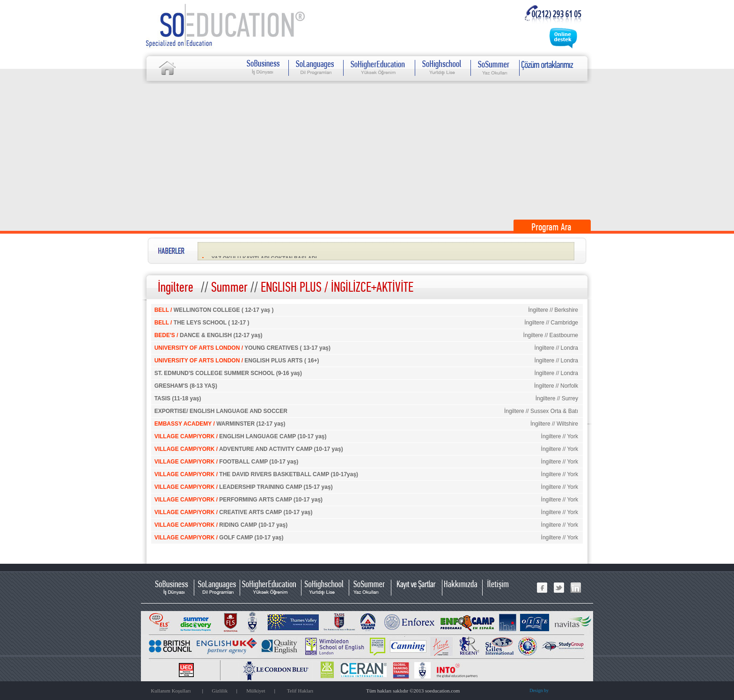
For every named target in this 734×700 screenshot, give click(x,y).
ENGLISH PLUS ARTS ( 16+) (237, 361)
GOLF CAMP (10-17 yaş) (219, 538)
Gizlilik (220, 691)
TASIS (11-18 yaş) (178, 398)
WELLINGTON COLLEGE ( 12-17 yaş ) (214, 310)
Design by (539, 690)
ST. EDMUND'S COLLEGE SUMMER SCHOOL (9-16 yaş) (228, 373)
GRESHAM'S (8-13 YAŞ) (186, 386)
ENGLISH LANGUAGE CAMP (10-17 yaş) (241, 436)
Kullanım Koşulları (171, 691)
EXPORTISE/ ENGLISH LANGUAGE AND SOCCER (221, 411)
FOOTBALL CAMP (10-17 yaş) (227, 462)
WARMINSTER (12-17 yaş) (220, 424)
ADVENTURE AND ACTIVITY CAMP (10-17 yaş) (249, 449)
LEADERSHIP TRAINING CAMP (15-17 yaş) (244, 487)
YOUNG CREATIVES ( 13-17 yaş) (242, 348)
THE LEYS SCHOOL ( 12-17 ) (202, 323)
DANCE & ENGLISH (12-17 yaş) (209, 335)
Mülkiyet (256, 691)
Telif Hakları (300, 691)
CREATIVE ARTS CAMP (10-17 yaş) (234, 512)
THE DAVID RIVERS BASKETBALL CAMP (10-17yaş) (256, 474)
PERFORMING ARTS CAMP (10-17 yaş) (239, 500)
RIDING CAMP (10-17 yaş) (221, 525)
